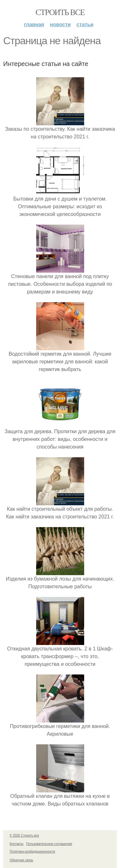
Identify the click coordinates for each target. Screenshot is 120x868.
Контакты (16, 844)
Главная (34, 25)
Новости (60, 25)
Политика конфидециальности (32, 851)
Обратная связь (21, 860)
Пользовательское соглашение (49, 844)
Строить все (60, 12)
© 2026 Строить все (24, 835)
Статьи (85, 25)
